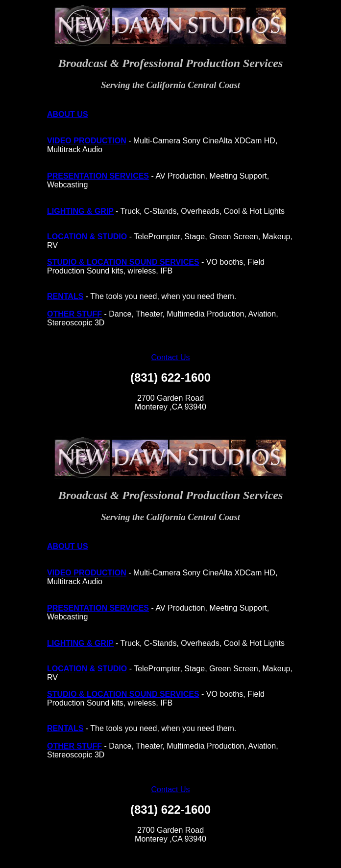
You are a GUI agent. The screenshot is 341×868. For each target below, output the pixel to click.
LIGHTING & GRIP (80, 211)
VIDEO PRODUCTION (87, 141)
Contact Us (170, 357)
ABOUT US (68, 114)
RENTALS (65, 296)
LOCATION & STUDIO (87, 237)
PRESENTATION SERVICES (98, 176)
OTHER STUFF (74, 314)
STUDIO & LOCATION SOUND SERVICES (123, 262)
